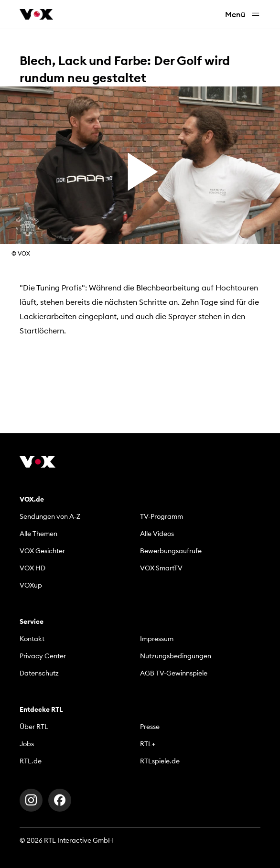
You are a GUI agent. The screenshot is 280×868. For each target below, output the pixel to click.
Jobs (27, 744)
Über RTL (34, 727)
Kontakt (32, 639)
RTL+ (148, 744)
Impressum (157, 639)
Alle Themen (38, 534)
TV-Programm (162, 516)
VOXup (31, 585)
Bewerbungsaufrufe (171, 551)
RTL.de (31, 761)
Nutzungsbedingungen (176, 656)
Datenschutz (39, 673)
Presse (150, 727)
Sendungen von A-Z (50, 516)
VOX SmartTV (161, 568)
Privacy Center (43, 656)
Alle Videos (157, 534)
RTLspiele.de (160, 761)
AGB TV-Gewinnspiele (174, 673)
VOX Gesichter (42, 551)
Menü (243, 15)
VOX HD (32, 568)
